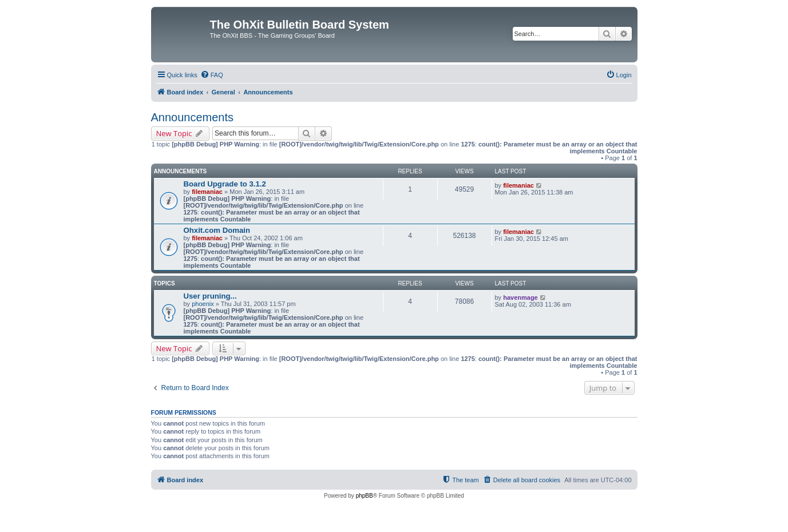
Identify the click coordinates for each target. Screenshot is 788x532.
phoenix (203, 304)
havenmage (520, 297)
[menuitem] (212, 75)
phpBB (365, 496)
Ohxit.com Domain (217, 230)
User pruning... (210, 296)
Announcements (193, 117)
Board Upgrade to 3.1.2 (225, 184)
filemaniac (207, 192)
